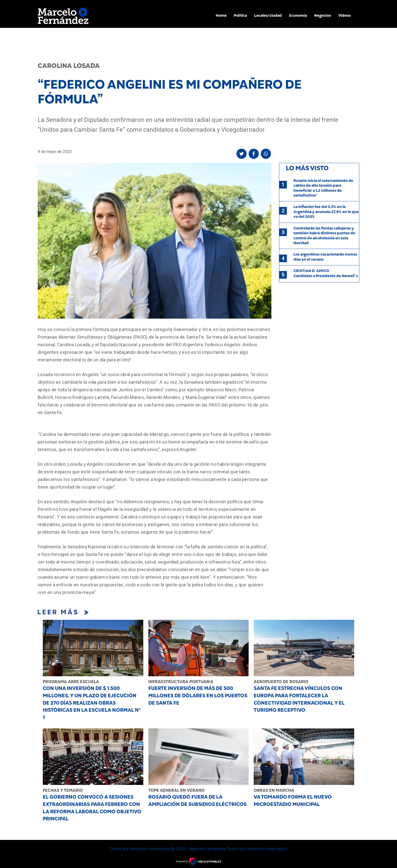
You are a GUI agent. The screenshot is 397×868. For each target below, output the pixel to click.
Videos (344, 15)
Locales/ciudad (268, 15)
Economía (298, 15)
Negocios (323, 15)
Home (221, 15)
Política (240, 15)
